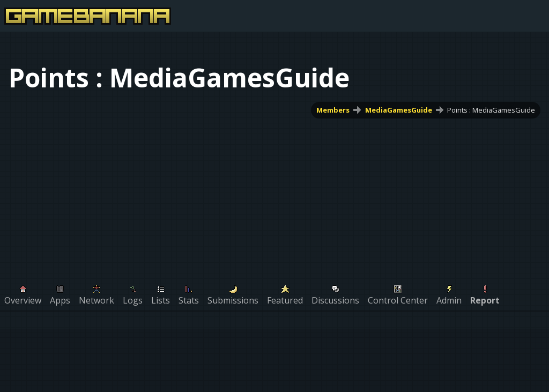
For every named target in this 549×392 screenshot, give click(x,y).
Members (333, 110)
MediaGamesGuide (399, 110)
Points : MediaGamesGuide (491, 110)
